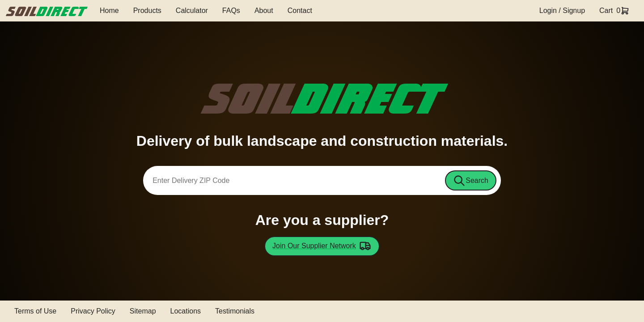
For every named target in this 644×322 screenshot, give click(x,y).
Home (109, 11)
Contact (300, 11)
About (264, 11)
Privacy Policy (93, 311)
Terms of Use (35, 311)
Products (147, 11)
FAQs (231, 11)
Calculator (192, 11)
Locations (186, 311)
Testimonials (235, 311)
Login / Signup (562, 11)
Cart (606, 11)
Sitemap (143, 311)
